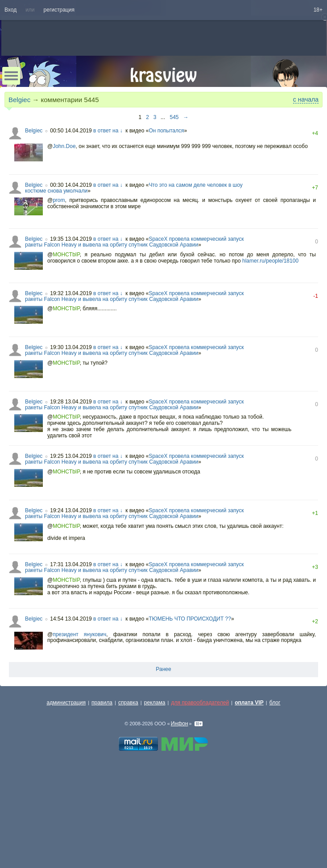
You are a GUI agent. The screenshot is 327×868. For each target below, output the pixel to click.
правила (102, 703)
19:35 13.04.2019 (71, 239)
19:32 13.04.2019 (71, 293)
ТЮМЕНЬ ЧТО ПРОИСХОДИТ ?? (190, 619)
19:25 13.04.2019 (71, 456)
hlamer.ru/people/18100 (270, 261)
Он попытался (166, 131)
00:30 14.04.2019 (71, 185)
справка (128, 703)
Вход (10, 10)
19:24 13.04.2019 (71, 510)
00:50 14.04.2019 (71, 131)
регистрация (59, 10)
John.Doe (64, 146)
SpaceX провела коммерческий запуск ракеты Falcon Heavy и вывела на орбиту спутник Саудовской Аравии (134, 242)
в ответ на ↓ (108, 131)
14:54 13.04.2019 (71, 619)
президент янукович (79, 634)
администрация (66, 703)
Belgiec (19, 100)
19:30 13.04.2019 (71, 347)
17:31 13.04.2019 (71, 564)
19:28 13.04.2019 (71, 402)
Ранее (163, 669)
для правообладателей (200, 703)
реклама (155, 703)
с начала (306, 99)
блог (275, 703)
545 (174, 117)
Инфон (180, 724)
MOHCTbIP (66, 255)
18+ (318, 10)
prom (59, 200)
